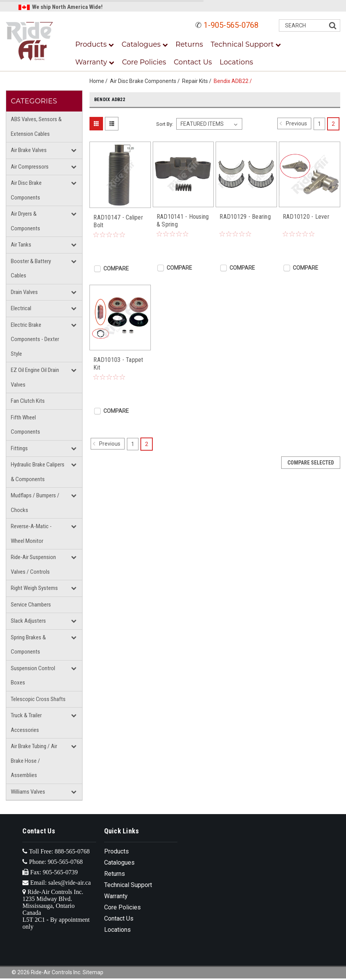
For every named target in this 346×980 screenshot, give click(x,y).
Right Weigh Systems (34, 588)
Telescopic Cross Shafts (38, 699)
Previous (292, 123)
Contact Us (193, 62)
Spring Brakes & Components (28, 645)
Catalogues (145, 44)
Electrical (21, 308)
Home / (100, 81)
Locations (236, 62)
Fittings (19, 448)
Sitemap (93, 972)
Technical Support (246, 44)
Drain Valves (24, 292)
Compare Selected (311, 463)
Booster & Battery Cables (31, 269)
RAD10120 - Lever (306, 217)
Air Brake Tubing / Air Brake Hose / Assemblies (34, 761)
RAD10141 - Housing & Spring (183, 220)
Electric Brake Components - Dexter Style (35, 339)
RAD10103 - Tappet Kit (118, 364)
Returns (189, 44)
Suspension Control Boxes (33, 676)
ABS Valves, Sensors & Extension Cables (36, 127)
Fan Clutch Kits (28, 401)
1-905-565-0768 (231, 25)
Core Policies (144, 62)
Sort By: (165, 124)
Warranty (95, 62)
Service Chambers (31, 605)
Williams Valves (28, 792)
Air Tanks (21, 245)
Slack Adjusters (28, 621)
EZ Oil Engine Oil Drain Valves (35, 377)
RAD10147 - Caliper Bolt (118, 221)
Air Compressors (30, 167)
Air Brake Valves (29, 150)
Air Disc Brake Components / (146, 81)
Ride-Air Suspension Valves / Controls (33, 564)
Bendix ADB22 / (234, 81)
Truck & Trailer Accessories (26, 723)
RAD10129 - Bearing (245, 217)
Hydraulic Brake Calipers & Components (38, 472)
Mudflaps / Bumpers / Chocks (35, 503)
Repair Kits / (198, 81)
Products (95, 44)
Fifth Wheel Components (25, 425)
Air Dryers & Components (25, 221)
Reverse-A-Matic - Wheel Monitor (31, 534)
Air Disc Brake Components (26, 190)
